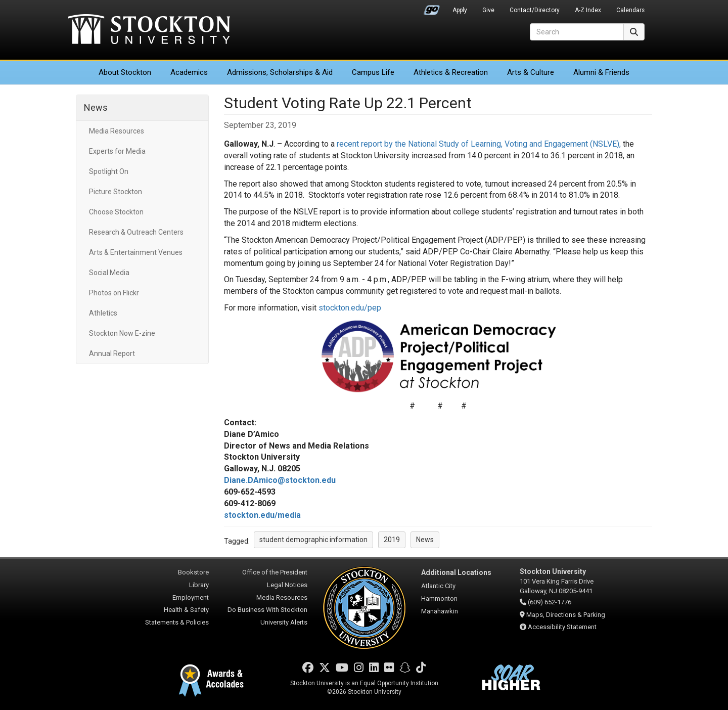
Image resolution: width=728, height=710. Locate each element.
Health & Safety (186, 610)
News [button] (425, 540)
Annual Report (112, 353)
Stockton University (149, 30)
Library (199, 585)
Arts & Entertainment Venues (136, 252)
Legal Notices (287, 585)
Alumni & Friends (601, 72)
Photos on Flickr (114, 293)
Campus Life (373, 72)
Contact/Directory (535, 10)
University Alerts (284, 622)
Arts (531, 72)
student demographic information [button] (313, 540)
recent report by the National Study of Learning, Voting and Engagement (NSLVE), (479, 144)
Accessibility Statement (562, 627)
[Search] (577, 32)
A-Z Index (588, 10)
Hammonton (439, 598)
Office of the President (275, 572)
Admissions (280, 72)
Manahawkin (440, 611)
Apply (460, 10)
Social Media (109, 273)
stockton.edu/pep (350, 308)
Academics (189, 72)
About (125, 72)
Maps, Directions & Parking (566, 615)
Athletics (451, 72)
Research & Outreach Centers (136, 232)
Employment (191, 597)
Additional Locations (456, 572)
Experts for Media (117, 151)
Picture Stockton (116, 192)
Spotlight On (109, 171)
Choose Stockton (116, 212)
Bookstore (193, 572)
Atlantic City (438, 586)
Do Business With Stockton (267, 610)
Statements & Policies (177, 622)
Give (488, 10)
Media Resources (117, 131)
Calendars (630, 10)
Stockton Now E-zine (122, 333)
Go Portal (432, 8)
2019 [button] (392, 540)
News (96, 107)
